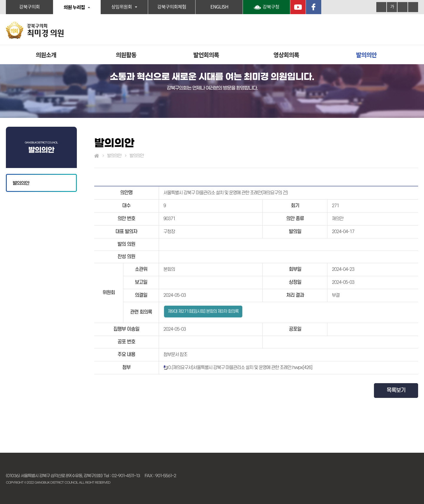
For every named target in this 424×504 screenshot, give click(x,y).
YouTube (298, 7)
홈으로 (97, 156)
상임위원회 (122, 7)
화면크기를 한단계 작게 (403, 7)
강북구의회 (29, 7)
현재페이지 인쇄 (413, 7)
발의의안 (366, 55)
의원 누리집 (74, 7)
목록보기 (396, 390)
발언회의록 (206, 55)
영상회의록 (286, 55)
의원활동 (126, 55)
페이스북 (314, 7)
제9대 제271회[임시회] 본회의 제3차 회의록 (203, 311)
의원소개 (46, 55)
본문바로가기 (0, 0)
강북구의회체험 (172, 7)
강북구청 (271, 7)
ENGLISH (219, 7)
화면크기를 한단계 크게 (381, 7)
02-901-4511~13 (126, 476)
